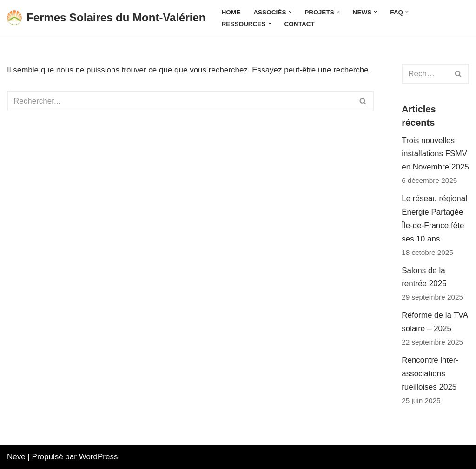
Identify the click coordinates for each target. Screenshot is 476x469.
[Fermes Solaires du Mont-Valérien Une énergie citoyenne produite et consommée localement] (106, 18)
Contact (299, 24)
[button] (290, 12)
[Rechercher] (180, 101)
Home (231, 12)
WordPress (99, 457)
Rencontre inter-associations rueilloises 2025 (430, 374)
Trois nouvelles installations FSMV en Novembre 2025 (435, 154)
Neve (16, 457)
